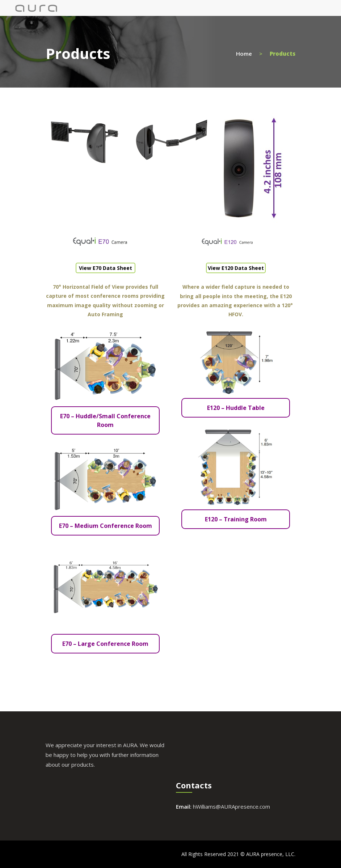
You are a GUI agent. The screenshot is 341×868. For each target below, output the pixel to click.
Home (244, 53)
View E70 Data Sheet (106, 268)
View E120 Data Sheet (236, 268)
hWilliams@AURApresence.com (231, 806)
